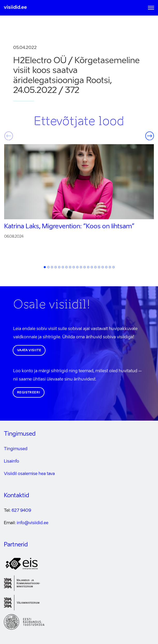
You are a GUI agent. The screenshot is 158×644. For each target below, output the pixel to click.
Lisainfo (12, 462)
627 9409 (21, 511)
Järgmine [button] (149, 136)
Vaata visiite (29, 350)
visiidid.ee (15, 8)
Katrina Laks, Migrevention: (69, 227)
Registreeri (29, 393)
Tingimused (16, 449)
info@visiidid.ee (33, 523)
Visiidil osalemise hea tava (29, 474)
